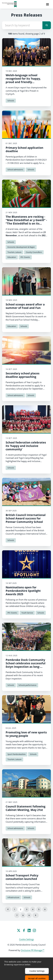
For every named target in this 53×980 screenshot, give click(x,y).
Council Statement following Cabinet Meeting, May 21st (26, 808)
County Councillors (34, 252)
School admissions (15, 170)
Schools (11, 101)
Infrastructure (13, 897)
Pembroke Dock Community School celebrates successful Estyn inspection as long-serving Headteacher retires (26, 665)
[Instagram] (34, 930)
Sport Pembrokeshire (16, 754)
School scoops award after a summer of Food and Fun (25, 306)
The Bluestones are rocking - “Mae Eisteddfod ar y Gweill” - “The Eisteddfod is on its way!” (26, 222)
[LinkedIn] (29, 930)
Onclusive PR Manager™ (33, 950)
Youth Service (27, 613)
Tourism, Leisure (14, 252)
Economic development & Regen (21, 247)
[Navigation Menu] (47, 4)
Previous (8, 909)
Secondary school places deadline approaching (23, 375)
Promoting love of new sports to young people (26, 734)
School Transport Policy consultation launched (22, 877)
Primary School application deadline (24, 149)
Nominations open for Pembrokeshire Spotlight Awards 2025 (23, 591)
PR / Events (25, 257)
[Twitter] (19, 930)
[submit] (47, 25)
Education (12, 257)
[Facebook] (24, 930)
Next (36, 915)
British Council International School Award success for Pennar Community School (26, 518)
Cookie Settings (26, 939)
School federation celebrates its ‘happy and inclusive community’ (26, 446)
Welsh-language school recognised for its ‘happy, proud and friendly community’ (23, 80)
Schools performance (27, 685)
